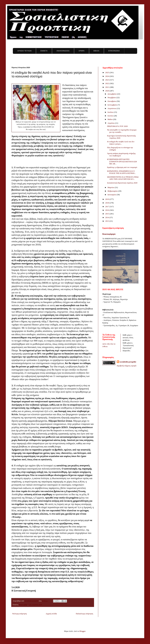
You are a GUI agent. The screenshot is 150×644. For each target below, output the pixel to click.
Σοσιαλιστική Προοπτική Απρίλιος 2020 (122, 183)
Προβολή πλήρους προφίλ (127, 366)
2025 (107, 72)
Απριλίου (111, 123)
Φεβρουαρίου (113, 191)
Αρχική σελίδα (51, 614)
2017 (107, 207)
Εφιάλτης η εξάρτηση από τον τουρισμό (122, 167)
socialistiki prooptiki (128, 362)
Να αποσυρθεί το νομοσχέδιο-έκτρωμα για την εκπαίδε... (122, 131)
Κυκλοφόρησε (109, 234)
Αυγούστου (112, 108)
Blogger (82, 631)
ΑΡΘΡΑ (81, 51)
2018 (107, 203)
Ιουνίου (111, 116)
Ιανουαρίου (112, 195)
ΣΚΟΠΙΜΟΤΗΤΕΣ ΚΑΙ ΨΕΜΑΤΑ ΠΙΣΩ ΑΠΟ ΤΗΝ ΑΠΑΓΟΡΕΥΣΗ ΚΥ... (123, 178)
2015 (107, 214)
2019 (107, 199)
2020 (107, 91)
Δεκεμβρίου (112, 94)
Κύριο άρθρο (23, 605)
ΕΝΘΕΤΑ (44, 51)
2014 (107, 217)
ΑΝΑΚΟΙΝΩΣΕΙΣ (63, 51)
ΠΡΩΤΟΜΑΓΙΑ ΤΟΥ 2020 (117, 126)
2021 (107, 87)
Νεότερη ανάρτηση (19, 614)
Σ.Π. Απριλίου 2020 (35, 605)
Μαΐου (110, 119)
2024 (107, 76)
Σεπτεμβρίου (113, 105)
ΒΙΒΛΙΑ (96, 51)
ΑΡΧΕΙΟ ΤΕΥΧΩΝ (24, 51)
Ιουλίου (111, 112)
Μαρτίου (111, 187)
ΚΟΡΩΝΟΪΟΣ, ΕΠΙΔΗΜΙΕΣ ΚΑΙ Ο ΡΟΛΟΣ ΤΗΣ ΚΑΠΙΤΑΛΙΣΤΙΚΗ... (121, 172)
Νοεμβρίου (112, 97)
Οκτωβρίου (112, 101)
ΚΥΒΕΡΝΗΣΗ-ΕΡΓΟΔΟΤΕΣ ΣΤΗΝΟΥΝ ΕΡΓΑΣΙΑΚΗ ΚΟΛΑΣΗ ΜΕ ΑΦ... (122, 161)
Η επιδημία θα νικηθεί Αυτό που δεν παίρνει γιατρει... (121, 143)
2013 (107, 221)
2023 (107, 80)
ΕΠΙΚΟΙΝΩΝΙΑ (114, 51)
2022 (107, 83)
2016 (107, 210)
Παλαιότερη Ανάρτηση (84, 614)
